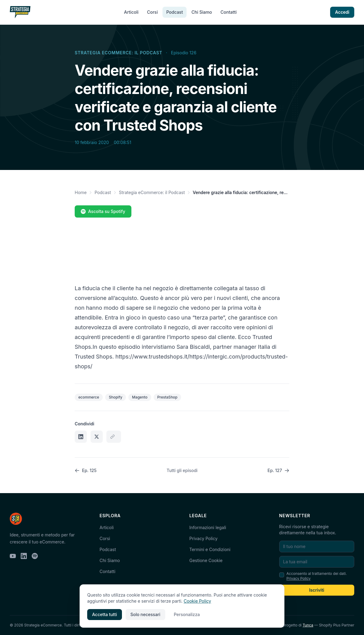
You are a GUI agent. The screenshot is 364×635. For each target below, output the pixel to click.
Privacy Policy (203, 538)
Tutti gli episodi (182, 470)
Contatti (228, 12)
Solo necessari (145, 614)
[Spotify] (35, 556)
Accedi (342, 12)
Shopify (116, 397)
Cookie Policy (198, 601)
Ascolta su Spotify (103, 211)
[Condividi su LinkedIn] (81, 437)
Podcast (174, 12)
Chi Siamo (202, 12)
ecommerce (89, 397)
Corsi (152, 12)
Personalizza (187, 614)
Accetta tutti (105, 614)
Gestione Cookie (206, 560)
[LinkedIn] (24, 556)
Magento (140, 397)
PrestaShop (167, 397)
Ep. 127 (278, 470)
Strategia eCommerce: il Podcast (118, 53)
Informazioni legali (208, 527)
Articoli (131, 12)
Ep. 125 (86, 470)
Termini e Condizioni (210, 549)
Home (81, 192)
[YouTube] (13, 556)
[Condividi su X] (97, 437)
